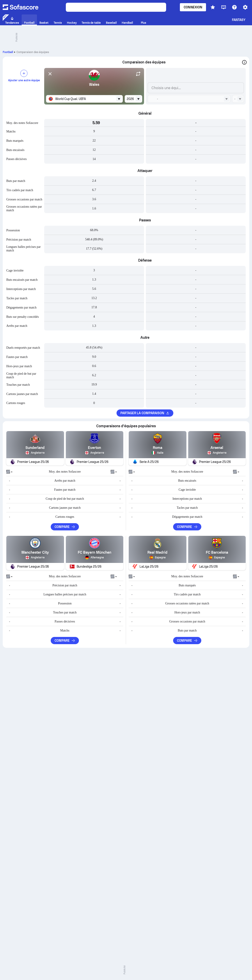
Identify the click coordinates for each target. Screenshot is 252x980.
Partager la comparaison (145, 413)
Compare (65, 527)
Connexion (193, 7)
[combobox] (84, 99)
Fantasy (239, 20)
